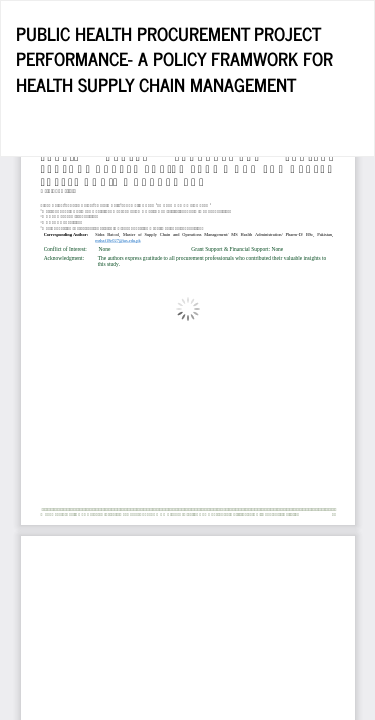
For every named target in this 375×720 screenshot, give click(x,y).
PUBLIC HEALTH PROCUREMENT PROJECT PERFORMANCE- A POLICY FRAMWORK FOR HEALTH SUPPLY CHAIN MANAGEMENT (174, 58)
